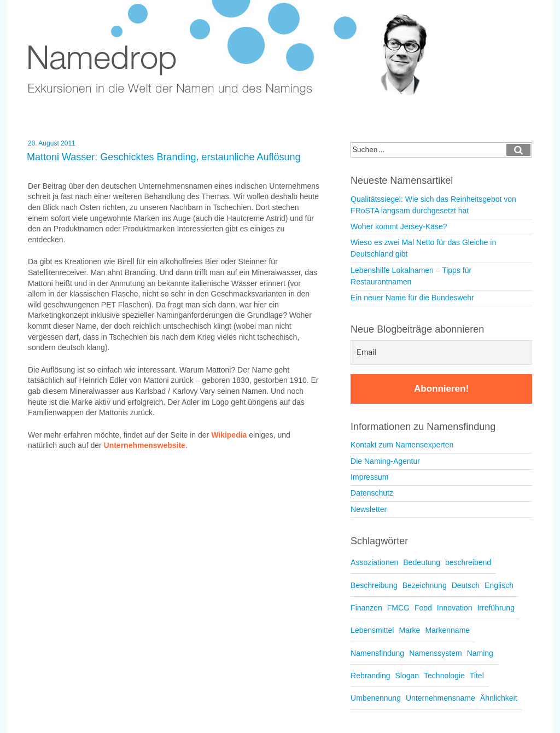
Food (423, 608)
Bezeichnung (425, 585)
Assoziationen (374, 562)
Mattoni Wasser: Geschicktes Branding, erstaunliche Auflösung (164, 157)
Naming (480, 653)
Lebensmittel (372, 630)
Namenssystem (435, 653)
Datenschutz (372, 493)
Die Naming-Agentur (385, 461)
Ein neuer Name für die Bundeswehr (412, 298)
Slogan (407, 676)
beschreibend (468, 562)
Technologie (444, 676)
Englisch (499, 585)
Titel (477, 676)
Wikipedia (229, 435)
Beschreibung (374, 585)
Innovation (455, 608)
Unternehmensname (441, 698)
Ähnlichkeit (499, 698)
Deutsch (466, 585)
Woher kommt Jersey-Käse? (399, 226)
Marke (409, 630)
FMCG (398, 608)
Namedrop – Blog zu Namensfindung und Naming (236, 49)
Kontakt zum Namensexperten (402, 445)
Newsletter (369, 509)
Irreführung (495, 608)
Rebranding (370, 676)
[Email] (441, 353)
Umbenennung (376, 698)
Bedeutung (422, 562)
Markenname (447, 630)
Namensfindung (377, 653)
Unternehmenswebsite (145, 445)
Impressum (369, 477)
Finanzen (366, 608)
